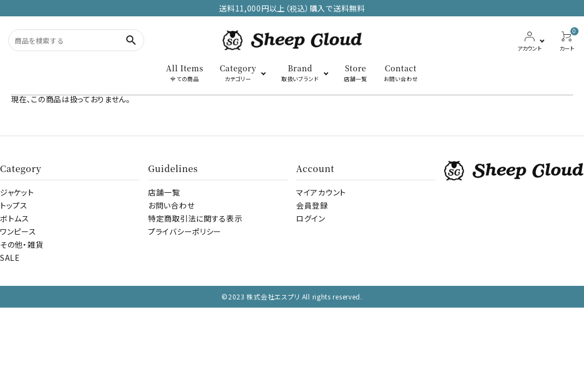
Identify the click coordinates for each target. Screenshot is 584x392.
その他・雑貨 (21, 244)
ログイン (311, 218)
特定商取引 (195, 218)
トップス (14, 205)
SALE (10, 258)
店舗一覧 (164, 192)
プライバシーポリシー (185, 231)
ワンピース (18, 231)
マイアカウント (321, 192)
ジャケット (17, 192)
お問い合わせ (171, 205)
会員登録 (312, 205)
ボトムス (15, 218)
